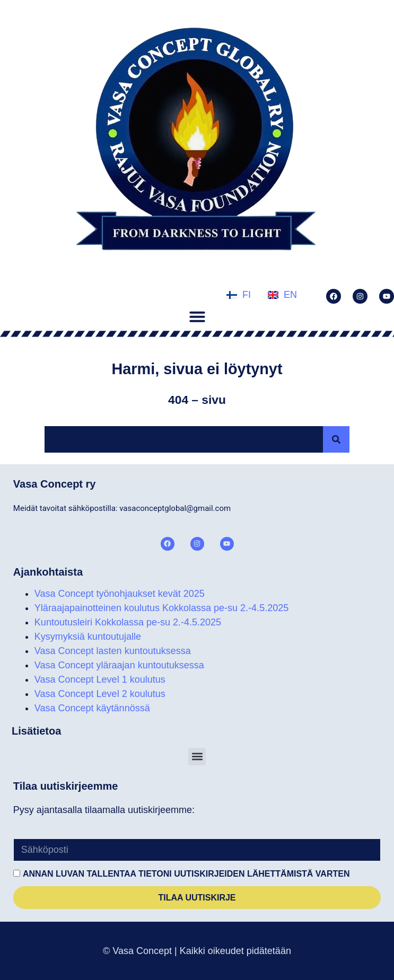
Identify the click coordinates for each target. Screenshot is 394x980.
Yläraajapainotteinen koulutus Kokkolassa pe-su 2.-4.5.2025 (161, 608)
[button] (197, 316)
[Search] (336, 439)
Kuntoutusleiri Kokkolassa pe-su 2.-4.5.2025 (128, 622)
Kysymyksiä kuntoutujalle (88, 637)
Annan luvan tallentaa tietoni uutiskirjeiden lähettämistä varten (186, 874)
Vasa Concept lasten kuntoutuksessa (113, 651)
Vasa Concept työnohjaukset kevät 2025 (120, 594)
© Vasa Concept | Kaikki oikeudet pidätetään (197, 951)
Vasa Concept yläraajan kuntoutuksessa (119, 665)
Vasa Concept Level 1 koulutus (100, 679)
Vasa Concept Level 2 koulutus (100, 694)
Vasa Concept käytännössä (92, 708)
